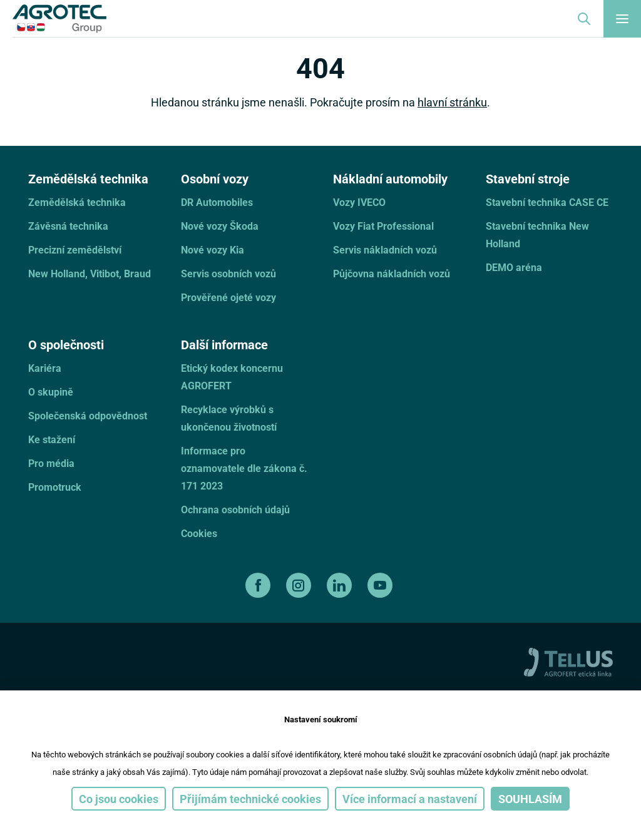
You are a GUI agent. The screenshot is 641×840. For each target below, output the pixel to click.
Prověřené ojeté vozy (228, 297)
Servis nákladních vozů (385, 249)
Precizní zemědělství (75, 249)
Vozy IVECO (359, 202)
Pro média (51, 463)
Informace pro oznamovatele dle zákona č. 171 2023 (244, 468)
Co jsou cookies (119, 799)
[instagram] (300, 585)
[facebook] (259, 585)
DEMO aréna (514, 267)
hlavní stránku (452, 102)
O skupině (51, 392)
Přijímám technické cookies (250, 799)
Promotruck (55, 487)
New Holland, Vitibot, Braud (90, 273)
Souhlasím (530, 799)
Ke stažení (52, 439)
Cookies (199, 533)
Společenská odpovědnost (88, 415)
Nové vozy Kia (213, 249)
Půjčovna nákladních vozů (392, 273)
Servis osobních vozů (228, 273)
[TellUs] (568, 661)
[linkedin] (341, 585)
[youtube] (382, 585)
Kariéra (45, 368)
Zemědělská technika (77, 202)
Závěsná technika (68, 226)
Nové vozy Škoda (220, 226)
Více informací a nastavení (410, 799)
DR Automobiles (217, 202)
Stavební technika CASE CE (547, 202)
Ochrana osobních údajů (235, 509)
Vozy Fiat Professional (383, 226)
